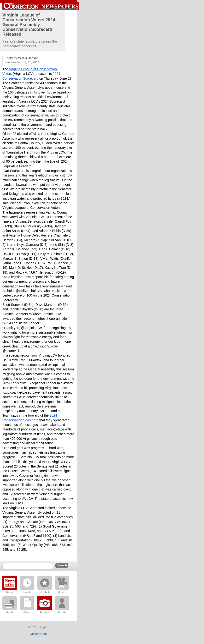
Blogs (27, 612)
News (10, 592)
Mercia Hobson (28, 58)
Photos (44, 612)
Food (10, 612)
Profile (62, 612)
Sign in (70, 14)
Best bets (45, 592)
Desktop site (38, 634)
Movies (62, 592)
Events (27, 592)
